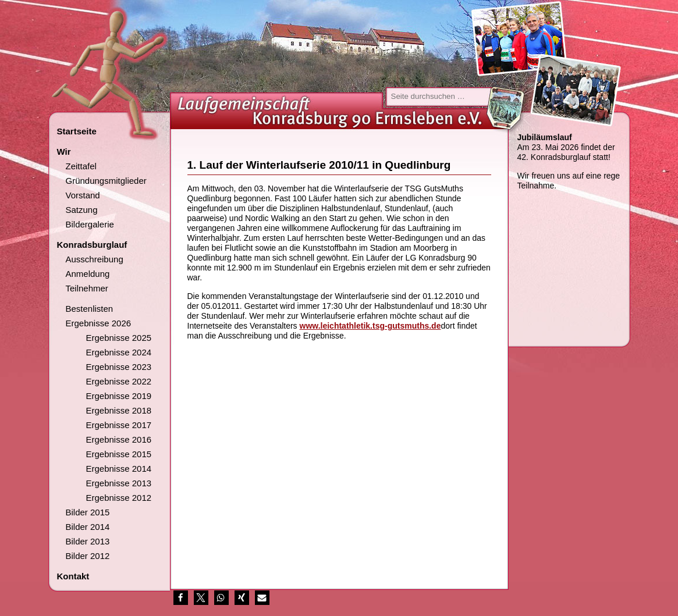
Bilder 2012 (88, 556)
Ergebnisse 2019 (119, 396)
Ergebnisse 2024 (119, 352)
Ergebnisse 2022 (119, 381)
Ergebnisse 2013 (119, 483)
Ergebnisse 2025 (119, 338)
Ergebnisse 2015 (119, 454)
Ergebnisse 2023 (119, 367)
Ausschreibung (95, 259)
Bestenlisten (90, 309)
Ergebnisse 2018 (119, 410)
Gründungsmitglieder (106, 181)
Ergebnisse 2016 (119, 439)
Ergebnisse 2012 (119, 498)
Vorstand (83, 195)
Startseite (77, 131)
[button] (181, 598)
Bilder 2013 (88, 541)
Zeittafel (81, 166)
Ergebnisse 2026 (99, 323)
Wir (64, 152)
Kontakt (73, 576)
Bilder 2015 (88, 512)
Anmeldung (88, 274)
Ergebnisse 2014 (119, 469)
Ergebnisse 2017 (119, 425)
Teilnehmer (87, 288)
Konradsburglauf (92, 245)
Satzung (82, 210)
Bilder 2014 (88, 527)
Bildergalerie (90, 224)
